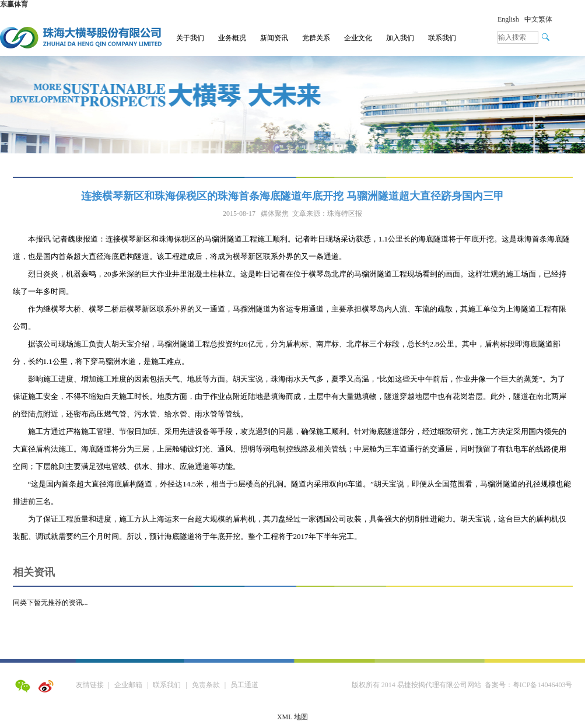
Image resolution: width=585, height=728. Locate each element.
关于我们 (190, 38)
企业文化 (358, 38)
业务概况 (232, 38)
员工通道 (244, 685)
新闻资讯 (274, 38)
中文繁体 (538, 19)
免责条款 (206, 685)
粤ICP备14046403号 (543, 685)
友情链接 (90, 685)
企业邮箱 (128, 685)
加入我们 (400, 38)
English (508, 19)
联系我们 (442, 38)
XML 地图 (292, 717)
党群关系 (316, 38)
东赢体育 (14, 4)
